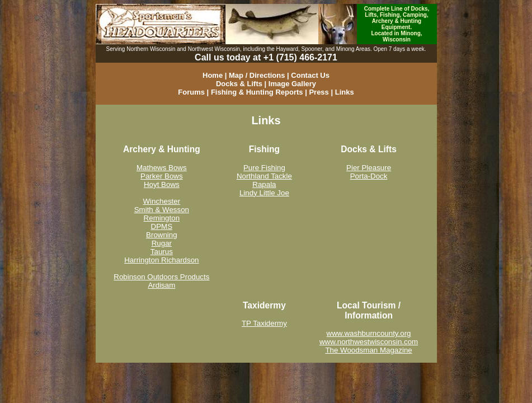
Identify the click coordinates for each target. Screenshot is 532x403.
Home (213, 75)
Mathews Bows (162, 168)
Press (319, 92)
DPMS (162, 226)
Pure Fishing (264, 168)
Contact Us (310, 75)
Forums (191, 92)
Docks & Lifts (239, 84)
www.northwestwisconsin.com (369, 342)
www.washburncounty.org (369, 333)
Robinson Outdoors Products (161, 277)
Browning (162, 235)
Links (345, 92)
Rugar (162, 243)
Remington (162, 218)
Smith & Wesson (162, 210)
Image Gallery (292, 84)
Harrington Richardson (161, 260)
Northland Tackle (264, 176)
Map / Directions (257, 75)
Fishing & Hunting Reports (257, 92)
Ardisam (161, 285)
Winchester (162, 201)
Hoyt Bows (162, 184)
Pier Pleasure (369, 168)
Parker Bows (162, 176)
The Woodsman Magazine (368, 350)
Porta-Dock (369, 176)
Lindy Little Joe (264, 193)
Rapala (264, 184)
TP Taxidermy (264, 323)
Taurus (162, 252)
